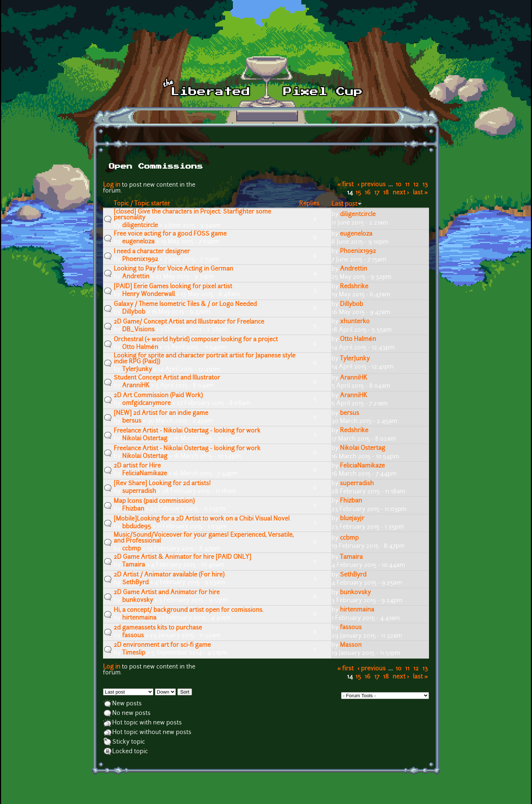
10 (398, 185)
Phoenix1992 (140, 260)
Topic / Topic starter (142, 204)
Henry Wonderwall (148, 295)
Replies (309, 204)
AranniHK (136, 386)
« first (346, 185)
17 (377, 193)
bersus (132, 421)
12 (416, 185)
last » (420, 193)
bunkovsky (138, 600)
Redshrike (354, 287)
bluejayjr (352, 519)
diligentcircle (140, 226)
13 (425, 185)
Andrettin (136, 277)
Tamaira (134, 565)
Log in (112, 185)
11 (407, 185)
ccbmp (132, 549)
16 (368, 193)
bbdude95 (136, 527)
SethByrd (135, 583)
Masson (351, 645)
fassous (133, 636)
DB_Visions (138, 330)
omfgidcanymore (146, 403)
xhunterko (355, 322)
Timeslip (134, 653)
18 (386, 193)
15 (358, 193)
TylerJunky (137, 370)
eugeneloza (138, 242)
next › (401, 193)
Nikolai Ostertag (145, 439)
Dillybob (134, 312)
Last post (347, 204)
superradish (139, 491)
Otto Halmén (140, 348)
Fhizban (133, 509)
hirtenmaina (139, 618)
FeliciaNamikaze (145, 474)
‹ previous (372, 185)
